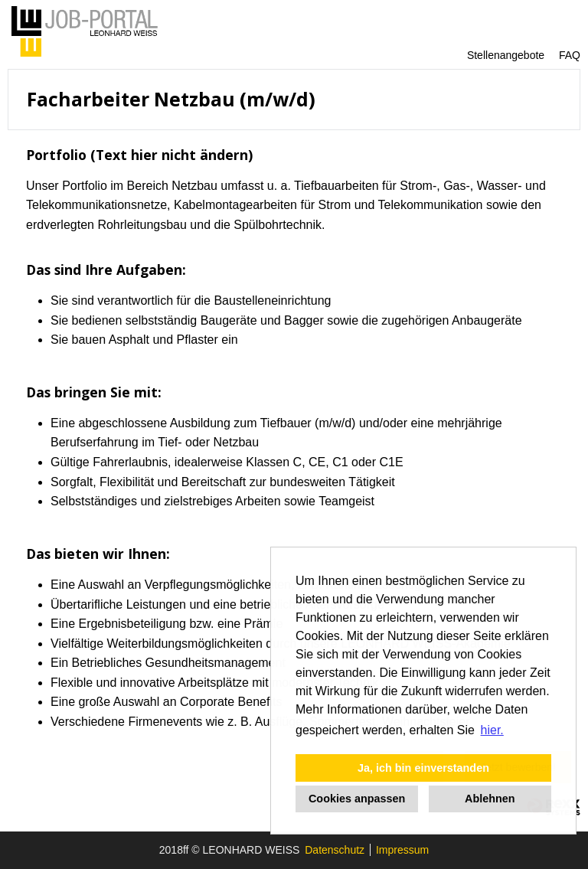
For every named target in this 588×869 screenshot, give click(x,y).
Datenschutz (335, 850)
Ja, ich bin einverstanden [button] (423, 768)
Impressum (402, 850)
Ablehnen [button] (490, 799)
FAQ (570, 55)
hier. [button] (492, 730)
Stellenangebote (506, 55)
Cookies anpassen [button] (357, 799)
